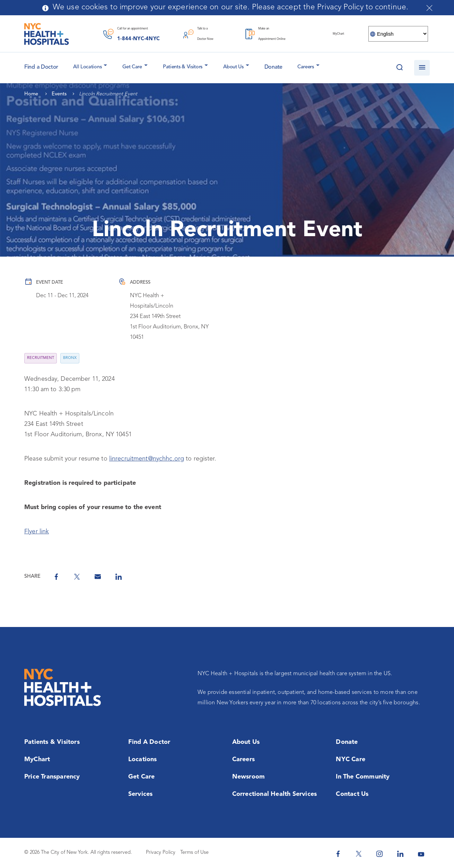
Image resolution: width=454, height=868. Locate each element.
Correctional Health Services (275, 794)
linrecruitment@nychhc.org (147, 459)
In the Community (363, 777)
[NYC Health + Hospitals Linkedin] (400, 854)
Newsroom (249, 777)
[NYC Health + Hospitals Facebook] (338, 854)
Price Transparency (52, 777)
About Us (233, 67)
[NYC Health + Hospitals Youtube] (421, 854)
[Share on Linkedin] (119, 577)
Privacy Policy (161, 853)
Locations (143, 759)
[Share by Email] (98, 577)
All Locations (87, 67)
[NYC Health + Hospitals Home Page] (47, 34)
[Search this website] (399, 68)
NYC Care (351, 759)
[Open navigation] (422, 68)
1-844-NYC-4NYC (138, 39)
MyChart (37, 759)
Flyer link (37, 532)
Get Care (132, 67)
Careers (306, 67)
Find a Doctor (149, 742)
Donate (273, 67)
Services (141, 794)
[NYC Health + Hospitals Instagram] (379, 854)
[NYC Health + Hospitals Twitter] (359, 854)
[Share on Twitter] (77, 577)
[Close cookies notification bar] (429, 8)
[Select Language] (398, 34)
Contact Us (352, 794)
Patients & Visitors (183, 67)
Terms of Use (194, 853)
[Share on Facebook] (56, 577)
